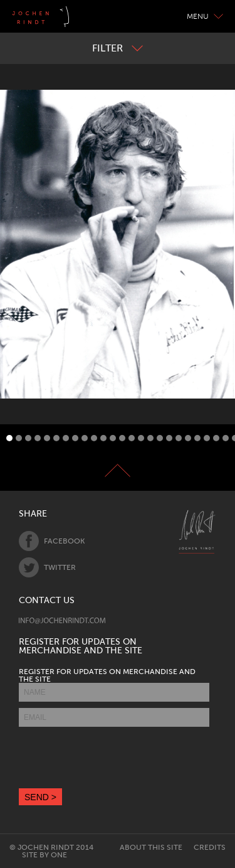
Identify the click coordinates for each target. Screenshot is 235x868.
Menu (205, 16)
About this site (151, 847)
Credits (210, 847)
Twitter (47, 567)
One (59, 855)
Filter (118, 48)
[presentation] (114, 758)
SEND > (40, 797)
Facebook (52, 541)
